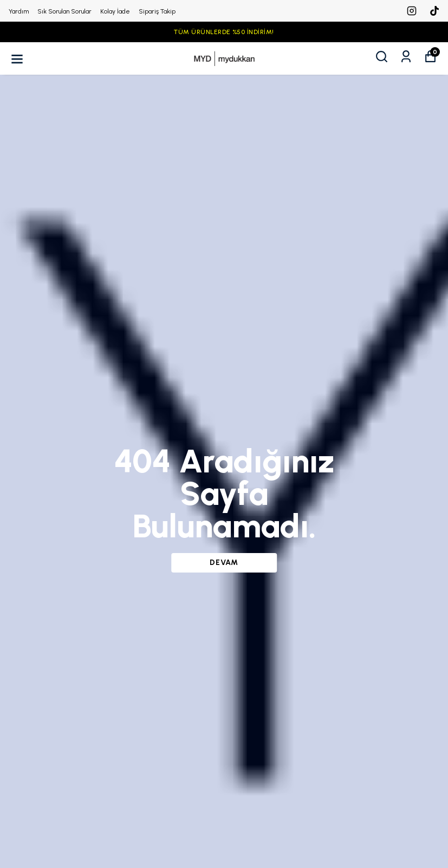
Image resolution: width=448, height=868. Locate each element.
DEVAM (224, 563)
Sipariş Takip (157, 11)
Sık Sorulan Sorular (64, 11)
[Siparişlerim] (406, 57)
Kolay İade (115, 11)
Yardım (19, 11)
